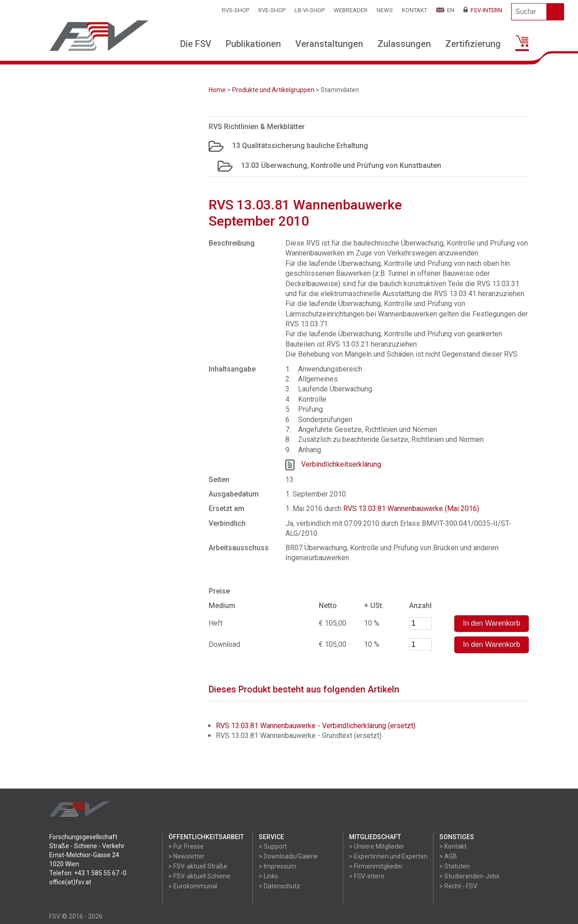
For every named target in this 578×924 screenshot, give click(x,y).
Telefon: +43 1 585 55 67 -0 (88, 873)
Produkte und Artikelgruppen (273, 90)
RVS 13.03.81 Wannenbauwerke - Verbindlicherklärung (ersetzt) (316, 726)
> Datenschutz (280, 886)
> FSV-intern (367, 876)
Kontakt (415, 10)
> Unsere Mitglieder (377, 846)
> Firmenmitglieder (376, 866)
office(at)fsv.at (70, 882)
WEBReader (351, 10)
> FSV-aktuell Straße (198, 866)
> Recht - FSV (458, 886)
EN (445, 10)
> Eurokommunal (193, 886)
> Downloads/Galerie (288, 856)
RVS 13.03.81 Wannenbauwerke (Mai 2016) (411, 508)
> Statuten (454, 866)
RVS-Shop (235, 10)
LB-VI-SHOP (310, 10)
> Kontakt (453, 846)
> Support (273, 846)
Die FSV (196, 44)
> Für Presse (186, 846)
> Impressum (277, 866)
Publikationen (253, 44)
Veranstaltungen (329, 44)
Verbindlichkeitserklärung (341, 464)
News (385, 10)
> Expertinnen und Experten (388, 856)
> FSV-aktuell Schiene (199, 876)
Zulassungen (404, 44)
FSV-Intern (483, 10)
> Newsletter (186, 856)
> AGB (448, 856)
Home (217, 90)
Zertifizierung (473, 44)
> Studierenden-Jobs (469, 876)
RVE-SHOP (272, 10)
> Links (268, 876)
